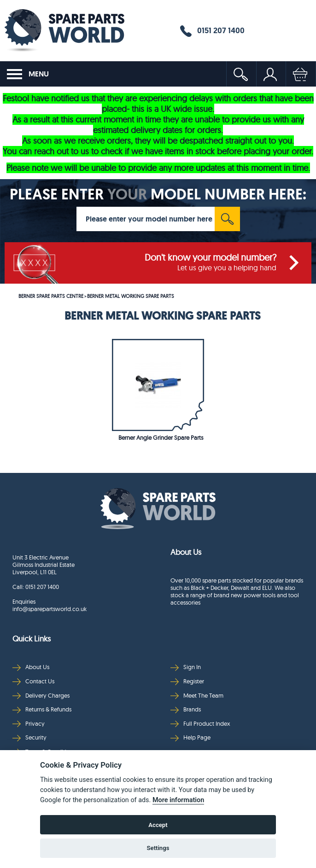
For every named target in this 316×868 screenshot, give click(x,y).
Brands (186, 709)
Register (187, 681)
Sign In (186, 667)
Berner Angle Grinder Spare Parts (161, 437)
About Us (31, 667)
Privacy (29, 724)
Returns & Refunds (42, 709)
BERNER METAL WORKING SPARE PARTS (131, 296)
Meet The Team (197, 696)
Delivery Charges (41, 696)
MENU (28, 74)
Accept (158, 825)
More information (178, 800)
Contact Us (33, 681)
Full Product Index (200, 724)
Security (29, 737)
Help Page (190, 737)
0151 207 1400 (212, 31)
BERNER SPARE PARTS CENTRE (51, 296)
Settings (158, 848)
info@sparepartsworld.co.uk (50, 609)
